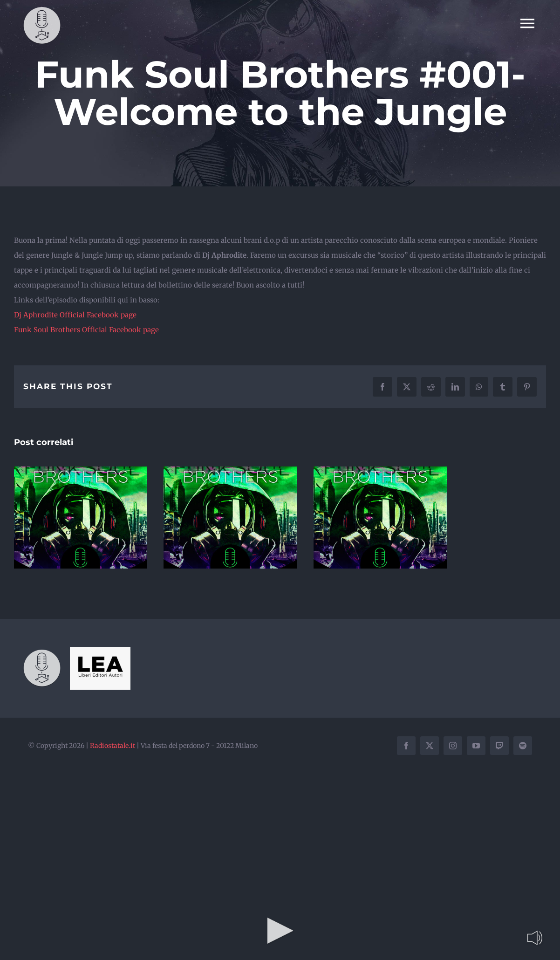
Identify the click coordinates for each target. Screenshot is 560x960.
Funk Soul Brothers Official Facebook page (86, 330)
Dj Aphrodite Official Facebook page (75, 315)
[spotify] (523, 746)
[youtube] (476, 746)
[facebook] (406, 746)
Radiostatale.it (113, 746)
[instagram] (453, 746)
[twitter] (430, 746)
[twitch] (499, 746)
